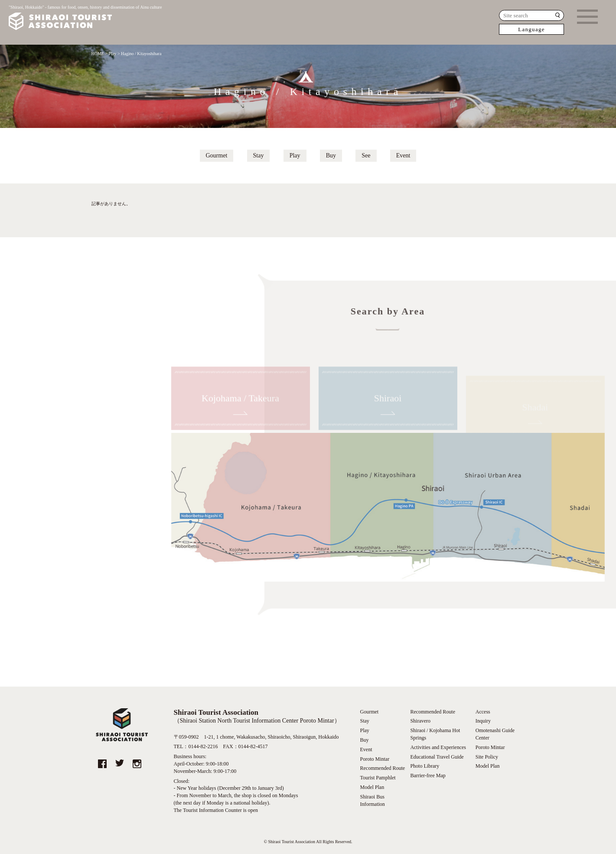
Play (295, 155)
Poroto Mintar (375, 759)
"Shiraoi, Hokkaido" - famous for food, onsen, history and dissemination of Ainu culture (85, 18)
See (366, 155)
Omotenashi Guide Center (495, 734)
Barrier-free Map (428, 775)
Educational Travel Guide (437, 757)
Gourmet (217, 155)
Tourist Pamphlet (378, 778)
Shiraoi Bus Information (373, 800)
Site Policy (487, 757)
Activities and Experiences (438, 747)
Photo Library (425, 766)
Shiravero (420, 721)
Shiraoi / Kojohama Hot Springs (435, 734)
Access (483, 712)
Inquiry (483, 721)
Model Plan (372, 787)
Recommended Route (383, 768)
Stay (259, 155)
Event (403, 155)
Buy (331, 155)
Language (531, 29)
